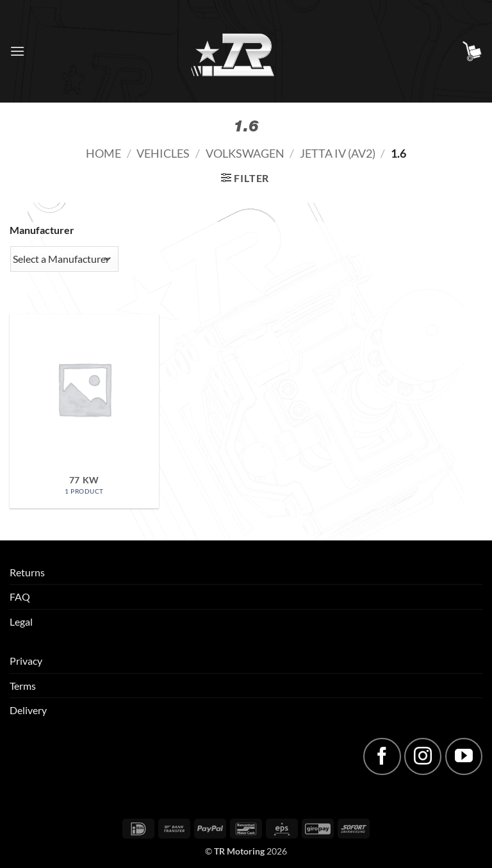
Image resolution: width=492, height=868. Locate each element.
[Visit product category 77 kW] (84, 411)
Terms (23, 686)
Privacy (26, 661)
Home (103, 153)
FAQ (20, 597)
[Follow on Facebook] (382, 756)
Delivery (28, 710)
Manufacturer (42, 230)
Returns (27, 572)
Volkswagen (245, 153)
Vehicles (163, 153)
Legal (21, 622)
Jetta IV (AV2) (338, 153)
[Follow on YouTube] (464, 756)
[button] (17, 51)
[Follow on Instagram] (423, 756)
